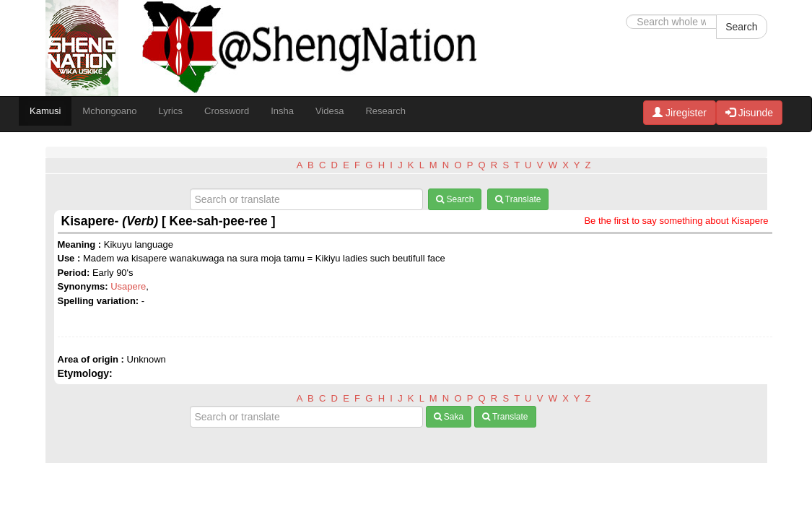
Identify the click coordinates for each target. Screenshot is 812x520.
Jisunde (749, 113)
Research (385, 111)
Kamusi (45, 111)
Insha (282, 111)
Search (741, 27)
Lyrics (171, 111)
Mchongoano (109, 111)
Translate (518, 199)
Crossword (227, 111)
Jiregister (680, 113)
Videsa (330, 111)
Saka (449, 417)
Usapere (128, 286)
